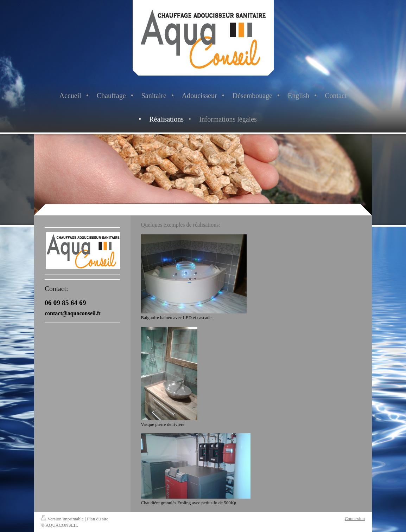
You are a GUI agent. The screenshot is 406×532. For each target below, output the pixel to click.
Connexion (355, 518)
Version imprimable (62, 519)
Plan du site (98, 519)
